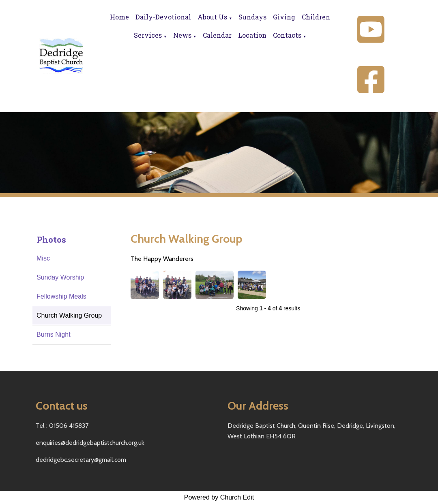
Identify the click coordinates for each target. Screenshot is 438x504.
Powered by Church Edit (219, 497)
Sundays (252, 17)
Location (252, 35)
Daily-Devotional (163, 17)
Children (316, 17)
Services (148, 35)
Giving (284, 17)
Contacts (287, 35)
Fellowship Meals (61, 296)
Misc (43, 258)
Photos (51, 239)
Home (119, 17)
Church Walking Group (69, 315)
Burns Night (54, 334)
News (182, 35)
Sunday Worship (60, 277)
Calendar (217, 35)
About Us (212, 17)
